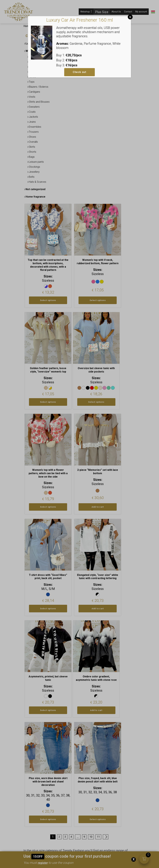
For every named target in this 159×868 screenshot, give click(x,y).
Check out (79, 72)
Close (130, 17)
